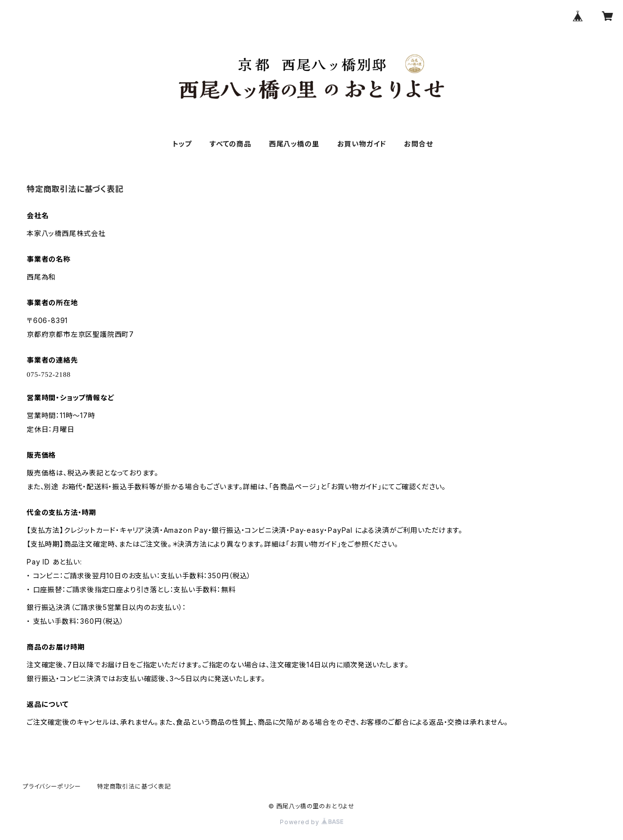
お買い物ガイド (362, 144)
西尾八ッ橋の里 (294, 144)
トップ (182, 144)
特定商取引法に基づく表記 (134, 786)
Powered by (311, 822)
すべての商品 (230, 144)
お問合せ (418, 144)
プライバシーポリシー (52, 786)
